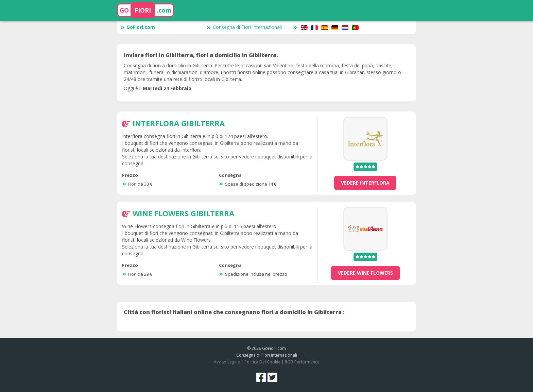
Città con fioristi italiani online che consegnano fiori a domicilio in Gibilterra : (234, 312)
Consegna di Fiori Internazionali (244, 27)
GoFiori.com (138, 27)
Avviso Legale (227, 362)
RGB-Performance (302, 362)
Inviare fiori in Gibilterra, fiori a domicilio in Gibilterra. (201, 55)
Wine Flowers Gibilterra (183, 213)
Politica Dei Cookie (262, 362)
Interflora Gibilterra (179, 123)
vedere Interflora (365, 183)
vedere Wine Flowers (365, 273)
